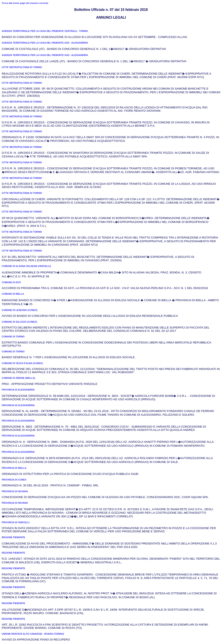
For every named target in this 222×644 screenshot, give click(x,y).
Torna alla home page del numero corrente (25, 3)
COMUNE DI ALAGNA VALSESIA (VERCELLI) (26, 266)
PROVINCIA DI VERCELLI (16, 522)
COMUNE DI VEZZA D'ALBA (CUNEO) (22, 363)
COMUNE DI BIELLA (13, 294)
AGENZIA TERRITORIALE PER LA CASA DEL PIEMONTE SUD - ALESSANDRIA (45, 43)
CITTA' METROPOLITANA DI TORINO (22, 67)
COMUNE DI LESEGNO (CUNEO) (20, 310)
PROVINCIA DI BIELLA (14, 468)
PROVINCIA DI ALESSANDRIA (18, 390)
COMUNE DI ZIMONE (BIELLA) (18, 378)
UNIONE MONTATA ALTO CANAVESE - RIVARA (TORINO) (33, 634)
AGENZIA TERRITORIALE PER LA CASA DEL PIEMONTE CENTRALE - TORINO (45, 31)
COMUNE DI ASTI (11, 282)
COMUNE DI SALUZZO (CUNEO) (19, 322)
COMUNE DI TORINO (13, 337)
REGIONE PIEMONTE (13, 537)
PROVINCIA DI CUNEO (14, 480)
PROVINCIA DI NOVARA (15, 491)
